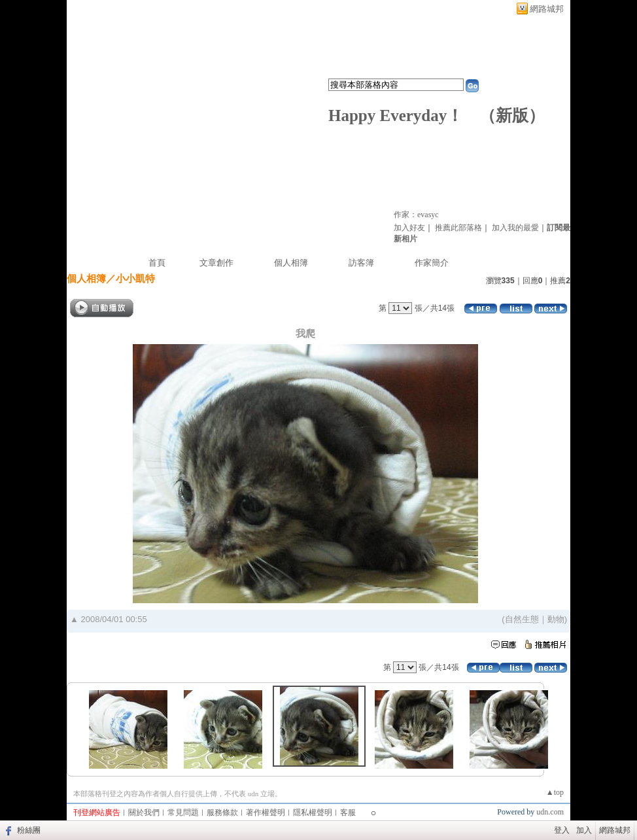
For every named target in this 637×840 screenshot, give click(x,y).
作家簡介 (432, 263)
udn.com (550, 812)
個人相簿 (291, 263)
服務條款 (222, 813)
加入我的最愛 (515, 228)
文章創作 (216, 263)
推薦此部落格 (458, 228)
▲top (555, 792)
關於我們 (144, 813)
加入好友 (409, 228)
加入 (584, 830)
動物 (556, 619)
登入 (562, 830)
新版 (512, 115)
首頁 (157, 263)
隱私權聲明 (313, 813)
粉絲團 (29, 830)
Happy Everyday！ (396, 115)
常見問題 (183, 813)
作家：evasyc (416, 215)
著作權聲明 (266, 813)
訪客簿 (361, 263)
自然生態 (522, 619)
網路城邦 (547, 9)
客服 (348, 813)
